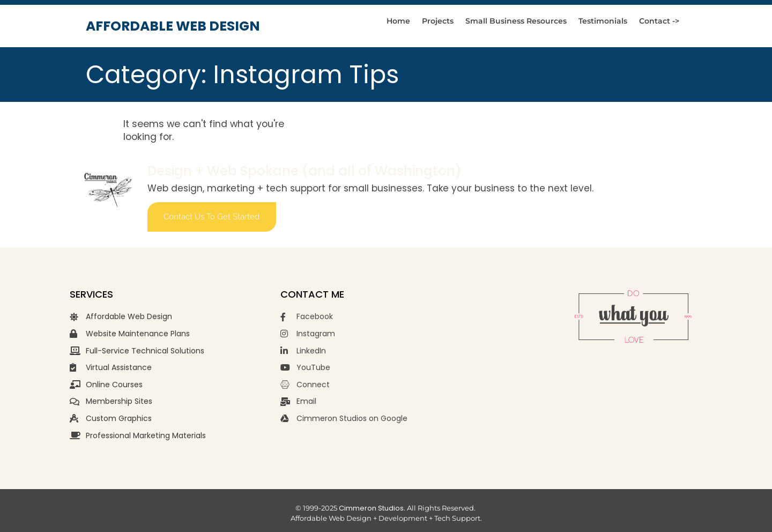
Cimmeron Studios (371, 508)
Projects (438, 21)
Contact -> (659, 21)
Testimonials (603, 21)
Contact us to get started (211, 217)
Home (398, 21)
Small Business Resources (516, 21)
